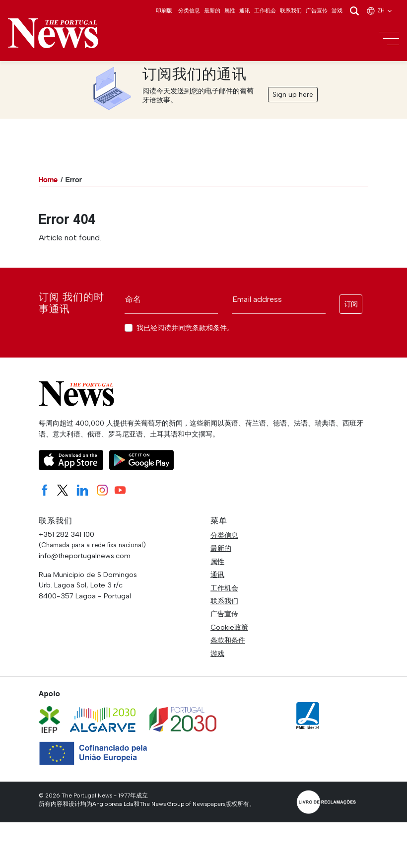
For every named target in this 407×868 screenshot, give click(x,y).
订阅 (351, 304)
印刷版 (164, 10)
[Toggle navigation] (389, 39)
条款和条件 (209, 328)
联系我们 (291, 10)
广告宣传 (317, 10)
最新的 (212, 10)
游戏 (337, 10)
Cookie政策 (229, 627)
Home (48, 180)
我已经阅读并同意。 (185, 328)
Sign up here (293, 95)
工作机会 (265, 10)
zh (380, 10)
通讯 (245, 10)
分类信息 (189, 10)
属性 (230, 10)
